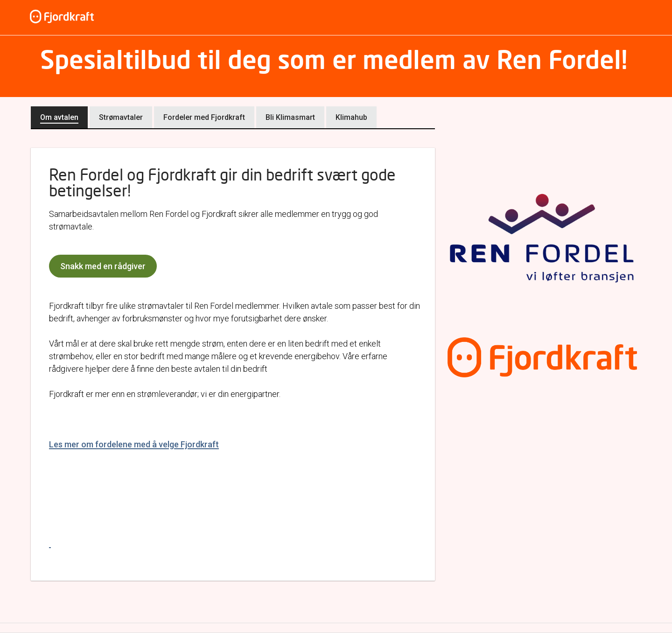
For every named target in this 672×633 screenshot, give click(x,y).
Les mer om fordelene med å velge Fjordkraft (134, 444)
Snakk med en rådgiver (103, 266)
